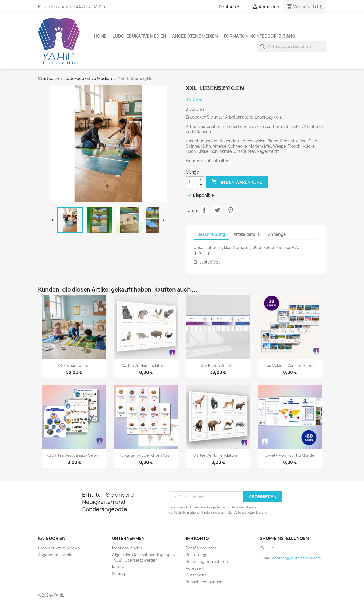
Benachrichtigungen (204, 582)
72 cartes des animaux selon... (74, 455)
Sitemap (119, 574)
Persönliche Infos (201, 548)
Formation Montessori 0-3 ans (259, 36)
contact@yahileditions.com (296, 558)
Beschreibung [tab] (211, 234)
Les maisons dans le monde (290, 366)
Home (100, 36)
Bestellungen (198, 555)
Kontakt (119, 567)
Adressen (195, 568)
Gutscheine (196, 575)
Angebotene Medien (195, 36)
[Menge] (192, 182)
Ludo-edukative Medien (139, 36)
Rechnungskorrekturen (207, 561)
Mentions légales (127, 548)
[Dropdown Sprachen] (230, 7)
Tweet (217, 210)
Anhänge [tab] (277, 234)
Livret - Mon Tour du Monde (290, 455)
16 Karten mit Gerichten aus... (146, 455)
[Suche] (292, 46)
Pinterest (230, 210)
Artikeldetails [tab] (247, 234)
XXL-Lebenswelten (74, 366)
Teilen (204, 210)
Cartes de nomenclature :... (146, 366)
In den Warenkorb (237, 182)
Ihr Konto (197, 538)
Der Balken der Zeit (218, 366)
